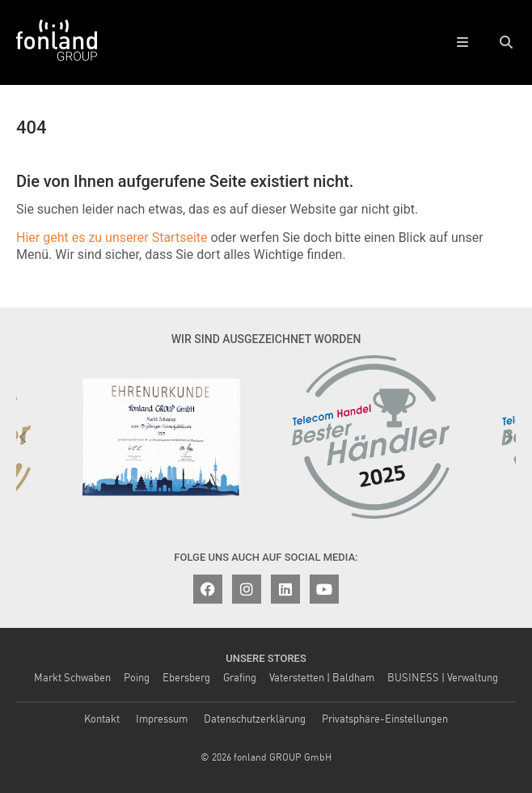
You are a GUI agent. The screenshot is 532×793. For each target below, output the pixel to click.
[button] (506, 42)
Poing (137, 679)
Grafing (240, 679)
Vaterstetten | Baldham (322, 679)
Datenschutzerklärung (255, 720)
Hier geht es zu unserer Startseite (112, 237)
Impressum (162, 720)
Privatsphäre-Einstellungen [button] (385, 720)
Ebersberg (186, 679)
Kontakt (102, 720)
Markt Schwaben (72, 679)
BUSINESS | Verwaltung (443, 679)
